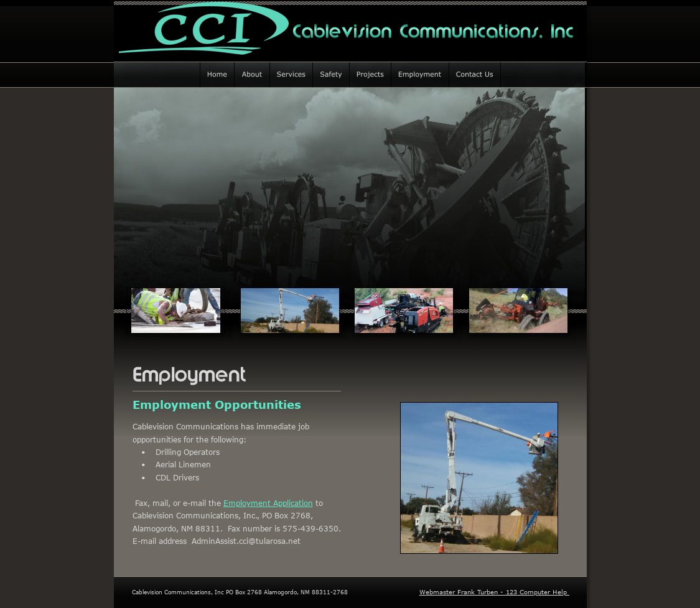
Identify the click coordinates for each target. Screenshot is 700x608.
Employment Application (268, 503)
